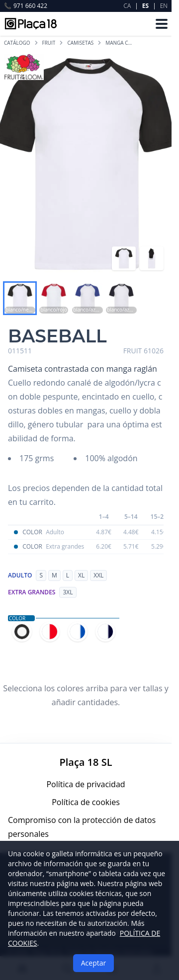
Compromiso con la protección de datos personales (82, 827)
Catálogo (17, 43)
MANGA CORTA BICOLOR (121, 43)
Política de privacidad (86, 784)
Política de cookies (86, 802)
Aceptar (93, 963)
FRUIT (49, 43)
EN (164, 6)
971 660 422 (26, 6)
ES (145, 6)
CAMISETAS (80, 43)
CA (128, 6)
